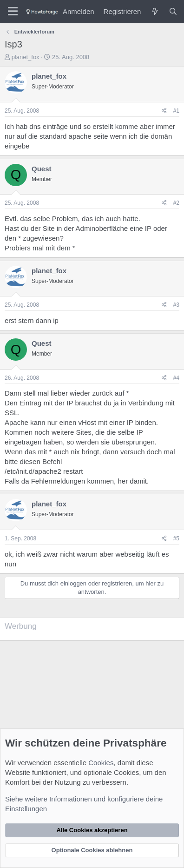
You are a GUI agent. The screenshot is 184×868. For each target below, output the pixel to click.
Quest (42, 169)
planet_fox (26, 57)
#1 (176, 111)
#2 (176, 203)
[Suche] (173, 11)
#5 (176, 538)
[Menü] (13, 12)
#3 (176, 305)
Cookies (101, 763)
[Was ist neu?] (154, 11)
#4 (176, 378)
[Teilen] (164, 111)
